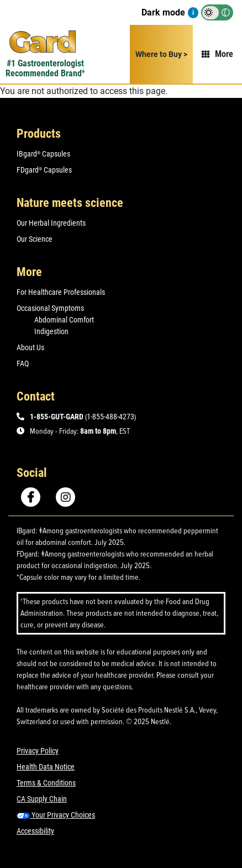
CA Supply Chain (42, 799)
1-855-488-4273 (111, 417)
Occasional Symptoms (50, 308)
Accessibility (35, 831)
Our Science (35, 239)
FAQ (23, 363)
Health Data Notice (46, 767)
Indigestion (51, 331)
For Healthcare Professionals (61, 292)
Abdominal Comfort (64, 320)
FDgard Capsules (44, 170)
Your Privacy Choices (56, 815)
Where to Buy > (161, 54)
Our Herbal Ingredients (51, 223)
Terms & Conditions (46, 783)
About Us (30, 347)
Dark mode (163, 12)
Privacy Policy (38, 751)
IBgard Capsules (43, 154)
